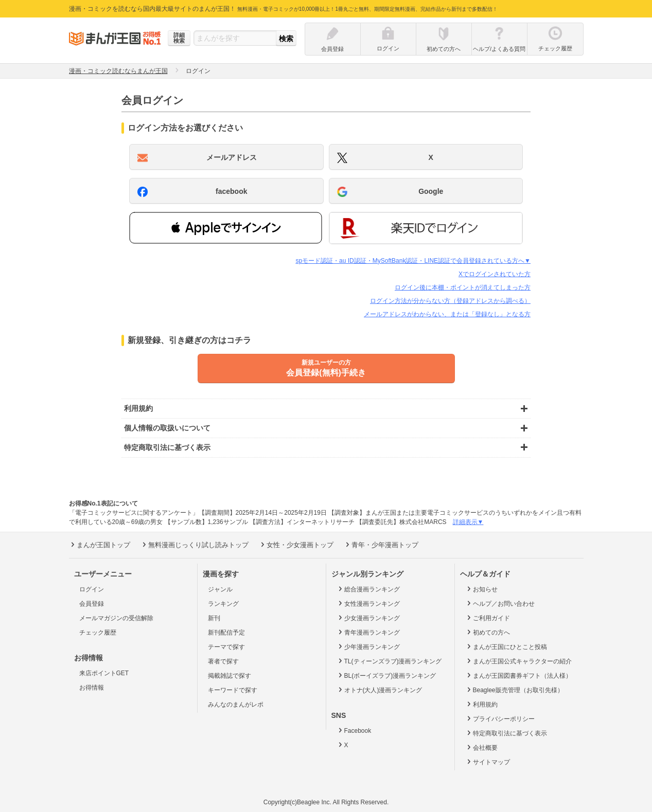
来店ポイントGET (104, 673)
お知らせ (481, 589)
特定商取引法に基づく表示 (506, 733)
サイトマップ (488, 762)
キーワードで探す (233, 690)
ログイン (92, 589)
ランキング (223, 604)
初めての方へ (488, 632)
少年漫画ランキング (368, 646)
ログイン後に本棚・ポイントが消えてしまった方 (463, 287)
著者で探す (223, 661)
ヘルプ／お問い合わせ (500, 603)
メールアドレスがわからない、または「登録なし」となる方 (447, 314)
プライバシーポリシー (500, 718)
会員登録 (92, 604)
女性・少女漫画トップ (296, 545)
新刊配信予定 (226, 633)
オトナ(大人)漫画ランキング (380, 690)
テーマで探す (226, 647)
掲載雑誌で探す (230, 676)
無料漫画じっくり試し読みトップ (195, 545)
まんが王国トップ (100, 545)
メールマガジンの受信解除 (116, 618)
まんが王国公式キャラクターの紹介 (518, 661)
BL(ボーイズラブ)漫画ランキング (386, 675)
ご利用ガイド (488, 618)
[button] (226, 228)
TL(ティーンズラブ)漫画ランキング (389, 661)
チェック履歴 (98, 633)
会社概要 (481, 747)
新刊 (214, 618)
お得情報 (92, 688)
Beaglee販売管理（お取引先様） (514, 690)
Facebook (354, 730)
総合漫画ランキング (368, 589)
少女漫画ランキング (368, 618)
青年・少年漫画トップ (381, 545)
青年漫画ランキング (368, 632)
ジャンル (220, 589)
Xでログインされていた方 (495, 274)
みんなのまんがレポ (236, 705)
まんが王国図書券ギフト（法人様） (518, 675)
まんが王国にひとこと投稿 (506, 646)
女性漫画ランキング (368, 603)
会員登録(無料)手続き (326, 368)
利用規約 (481, 704)
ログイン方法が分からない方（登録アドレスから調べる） (450, 301)
